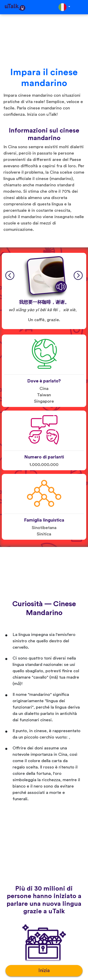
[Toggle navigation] (81, 7)
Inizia (44, 971)
